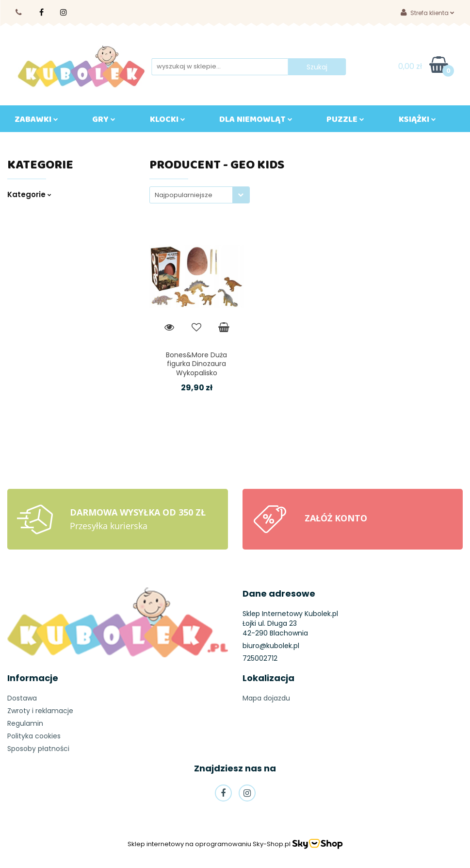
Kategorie (29, 194)
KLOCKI (168, 121)
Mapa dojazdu (266, 698)
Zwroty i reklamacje (40, 711)
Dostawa (22, 698)
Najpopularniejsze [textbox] (184, 195)
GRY (104, 121)
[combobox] (200, 195)
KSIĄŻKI (417, 121)
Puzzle (345, 121)
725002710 (19, 12)
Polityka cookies (34, 736)
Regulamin (25, 723)
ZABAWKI (36, 121)
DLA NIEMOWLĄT (256, 121)
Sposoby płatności (38, 749)
